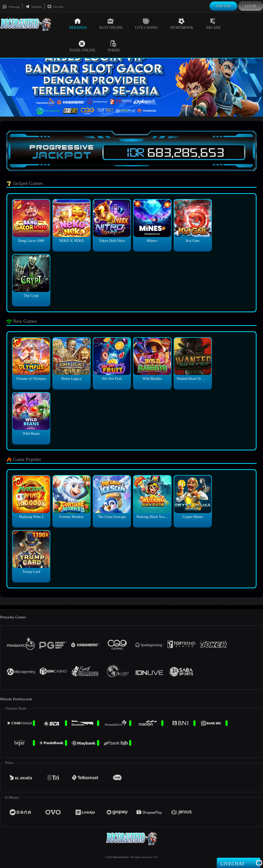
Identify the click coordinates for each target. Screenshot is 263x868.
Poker (114, 46)
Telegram (34, 7)
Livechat (55, 7)
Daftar (223, 6)
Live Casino (147, 24)
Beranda (78, 24)
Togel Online (82, 46)
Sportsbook (182, 24)
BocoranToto (121, 857)
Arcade (213, 24)
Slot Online (111, 24)
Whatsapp (11, 7)
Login (251, 6)
